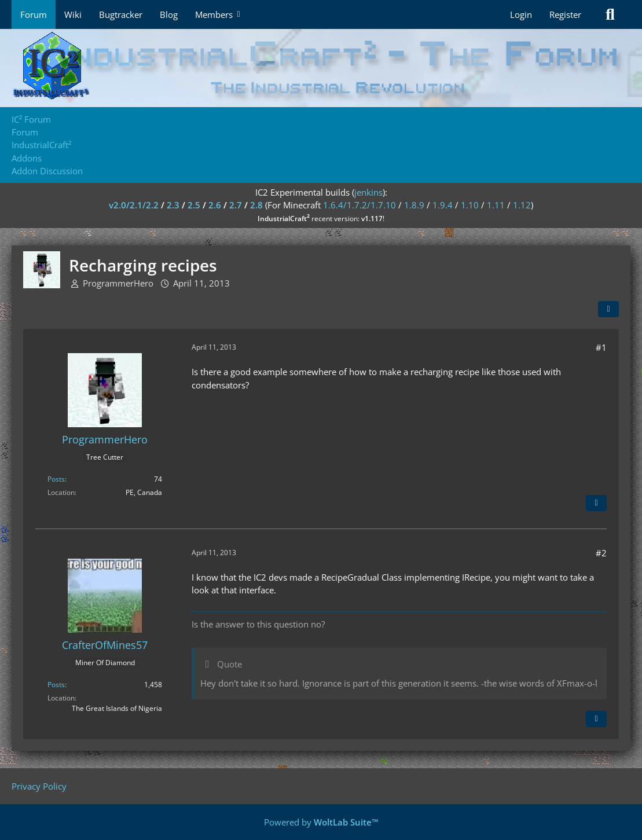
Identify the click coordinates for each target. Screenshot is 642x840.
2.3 (173, 205)
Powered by (321, 822)
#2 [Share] (601, 553)
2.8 (256, 205)
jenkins (368, 192)
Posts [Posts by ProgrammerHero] (56, 479)
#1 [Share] (601, 347)
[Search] (610, 14)
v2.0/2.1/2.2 (134, 205)
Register (565, 14)
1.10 (470, 205)
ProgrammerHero (118, 283)
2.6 (215, 205)
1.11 (496, 205)
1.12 (522, 205)
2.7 (236, 205)
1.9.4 (443, 205)
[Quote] (596, 503)
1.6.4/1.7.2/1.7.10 (359, 205)
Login (521, 14)
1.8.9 (414, 205)
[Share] (608, 309)
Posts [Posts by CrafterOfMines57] (56, 685)
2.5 (194, 205)
